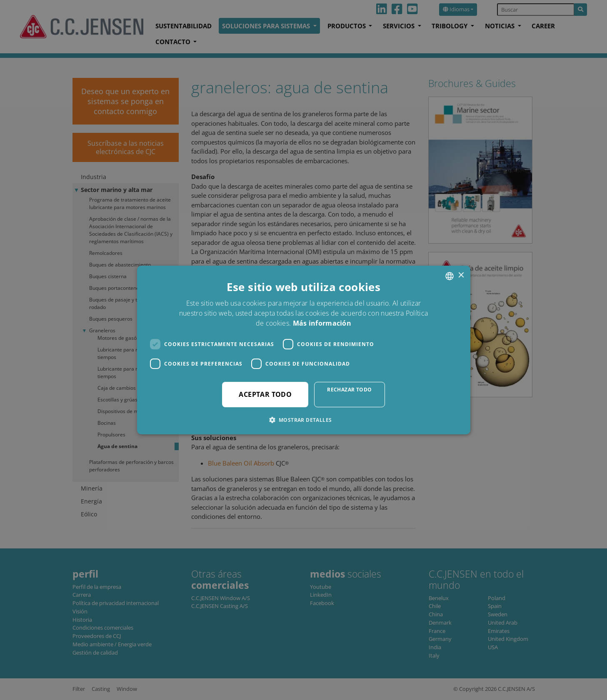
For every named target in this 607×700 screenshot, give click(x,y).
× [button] (461, 275)
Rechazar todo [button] (349, 390)
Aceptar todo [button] (265, 394)
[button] (304, 420)
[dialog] (303, 350)
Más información (322, 323)
